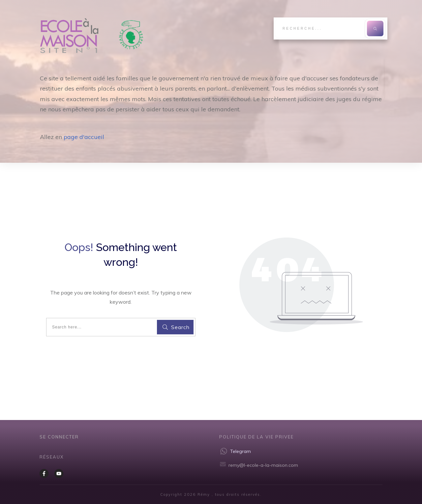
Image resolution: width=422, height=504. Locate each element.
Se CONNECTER (59, 437)
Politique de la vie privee (256, 437)
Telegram (241, 451)
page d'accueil (84, 137)
